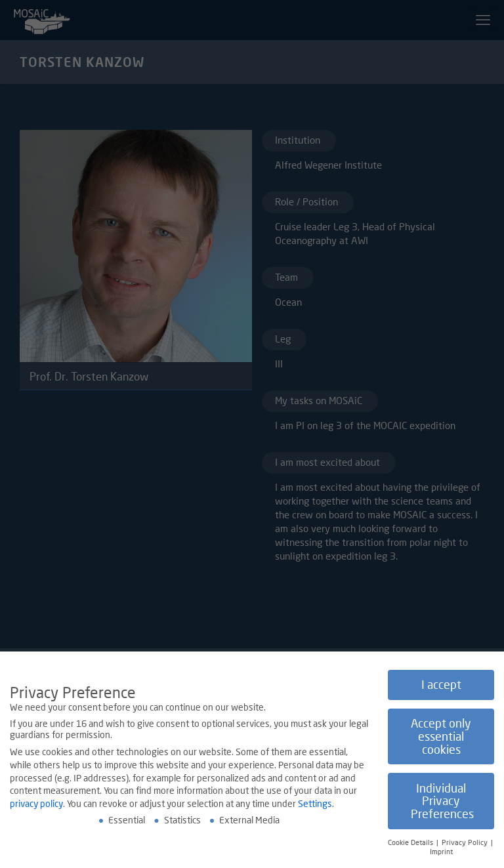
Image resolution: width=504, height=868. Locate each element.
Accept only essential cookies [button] (441, 737)
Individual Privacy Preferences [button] (442, 801)
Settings (315, 803)
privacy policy (36, 803)
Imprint (441, 852)
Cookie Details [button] (411, 842)
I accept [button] (441, 685)
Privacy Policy (466, 842)
